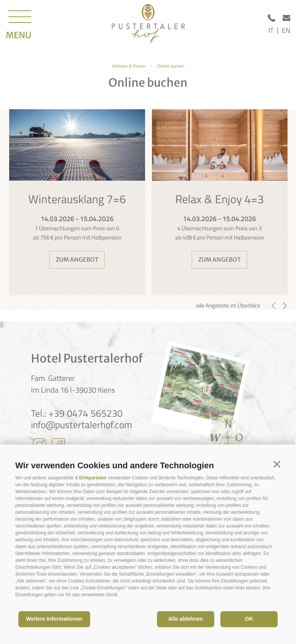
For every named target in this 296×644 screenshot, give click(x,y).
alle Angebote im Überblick (228, 305)
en (286, 30)
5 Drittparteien (91, 478)
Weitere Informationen (54, 619)
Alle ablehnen (185, 619)
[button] (277, 464)
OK (249, 619)
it (271, 30)
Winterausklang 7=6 (77, 199)
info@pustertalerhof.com (82, 425)
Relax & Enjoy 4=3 (220, 199)
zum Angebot (77, 260)
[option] (77, 202)
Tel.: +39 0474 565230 (77, 413)
